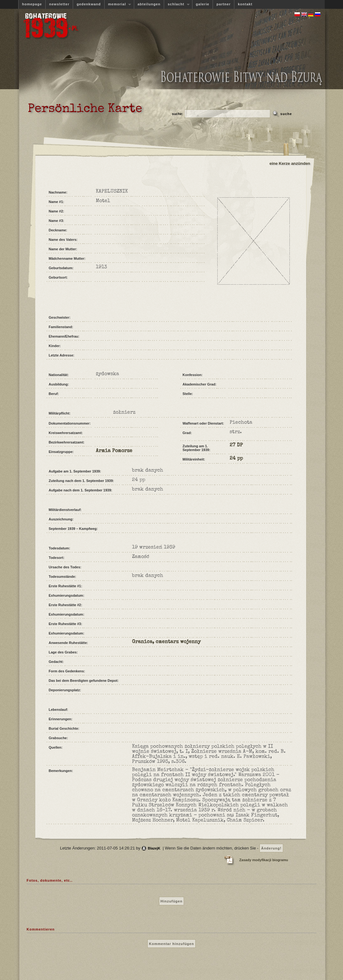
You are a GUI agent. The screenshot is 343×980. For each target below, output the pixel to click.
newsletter (59, 4)
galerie (203, 4)
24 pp (236, 459)
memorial (118, 4)
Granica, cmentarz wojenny (166, 642)
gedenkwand (89, 4)
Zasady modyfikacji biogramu (264, 860)
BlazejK (154, 848)
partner (223, 4)
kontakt (245, 4)
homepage (32, 4)
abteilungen (149, 4)
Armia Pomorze (114, 451)
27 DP (236, 445)
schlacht (177, 4)
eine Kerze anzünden (290, 163)
